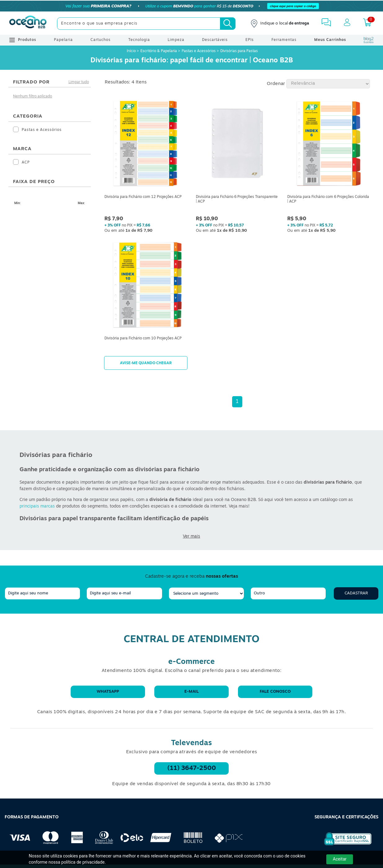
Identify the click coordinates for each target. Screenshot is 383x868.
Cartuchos (101, 40)
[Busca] (228, 24)
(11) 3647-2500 (192, 768)
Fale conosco (275, 692)
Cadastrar (356, 593)
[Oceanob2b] (28, 24)
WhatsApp (108, 692)
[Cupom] (191, 6)
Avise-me (146, 363)
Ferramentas (284, 40)
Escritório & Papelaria (159, 51)
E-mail (191, 692)
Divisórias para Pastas (239, 51)
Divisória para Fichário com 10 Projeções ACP (143, 338)
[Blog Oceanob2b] (369, 40)
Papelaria (63, 40)
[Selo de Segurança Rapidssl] (343, 845)
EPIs (250, 40)
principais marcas (37, 506)
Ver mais (191, 537)
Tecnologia (139, 40)
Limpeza (176, 40)
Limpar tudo (79, 82)
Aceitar (340, 859)
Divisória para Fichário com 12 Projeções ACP (143, 197)
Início (132, 51)
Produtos (23, 40)
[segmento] (206, 593)
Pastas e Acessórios (199, 51)
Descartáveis (215, 40)
